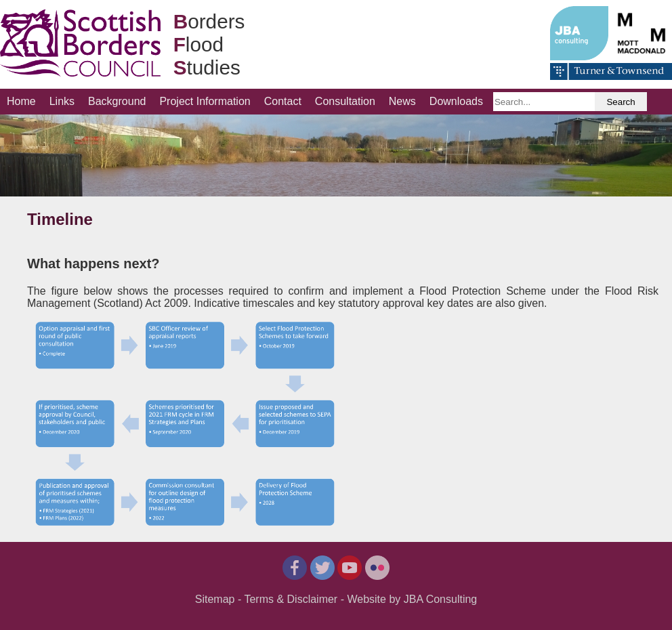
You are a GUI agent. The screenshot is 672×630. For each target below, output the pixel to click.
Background (117, 101)
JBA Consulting (441, 599)
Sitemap (215, 599)
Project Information (205, 101)
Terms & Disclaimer (291, 599)
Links (62, 101)
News (402, 101)
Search (621, 102)
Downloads (456, 101)
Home (21, 101)
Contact (283, 101)
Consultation (345, 101)
